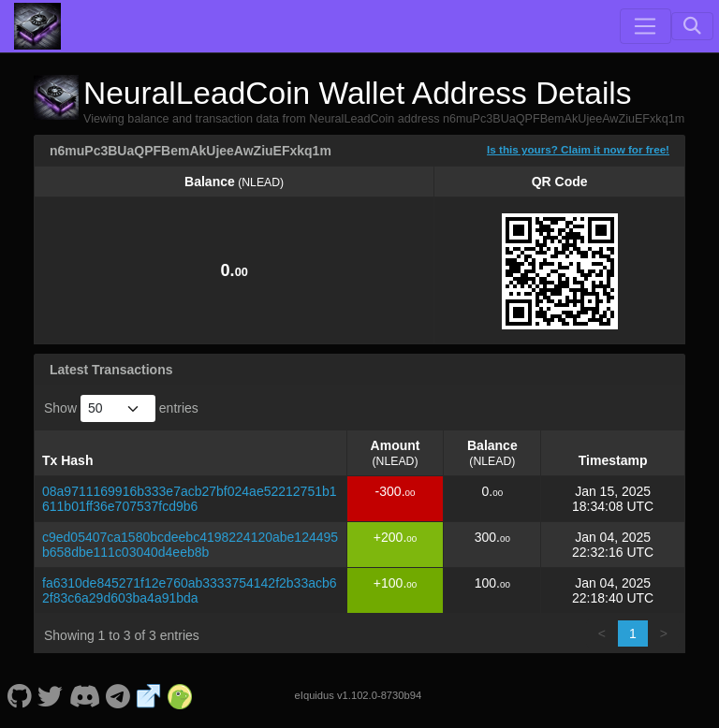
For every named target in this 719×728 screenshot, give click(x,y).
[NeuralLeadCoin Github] (19, 695)
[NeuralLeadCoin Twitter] (51, 695)
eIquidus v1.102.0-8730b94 (359, 695)
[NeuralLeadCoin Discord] (84, 695)
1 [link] (633, 633)
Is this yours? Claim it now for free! (578, 149)
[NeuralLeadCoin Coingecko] (180, 695)
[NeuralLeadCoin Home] (37, 26)
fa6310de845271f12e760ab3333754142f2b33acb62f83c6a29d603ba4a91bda (190, 590)
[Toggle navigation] (645, 26)
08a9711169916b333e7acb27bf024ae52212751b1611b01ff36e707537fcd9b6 (190, 499)
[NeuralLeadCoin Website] (149, 695)
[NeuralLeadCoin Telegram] (118, 695)
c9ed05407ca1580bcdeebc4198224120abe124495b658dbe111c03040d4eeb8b (190, 545)
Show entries (121, 408)
